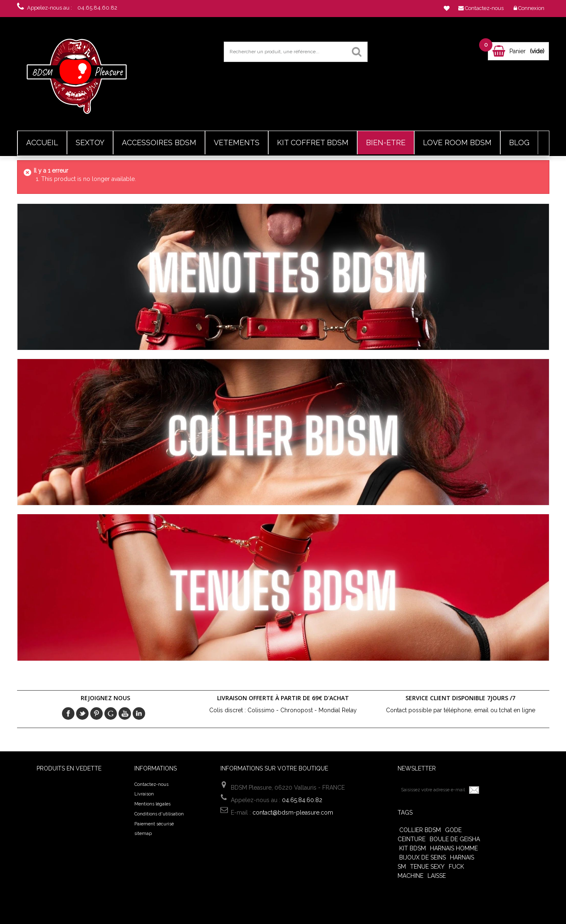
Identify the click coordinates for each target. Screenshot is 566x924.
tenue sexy (427, 867)
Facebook (68, 713)
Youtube (125, 713)
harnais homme (454, 848)
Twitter (82, 713)
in (139, 713)
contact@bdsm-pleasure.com (293, 813)
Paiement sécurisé (154, 824)
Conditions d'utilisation (159, 814)
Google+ (111, 713)
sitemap (143, 834)
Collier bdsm (420, 830)
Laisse (437, 876)
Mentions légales (152, 804)
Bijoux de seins (423, 857)
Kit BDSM (413, 848)
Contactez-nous (151, 784)
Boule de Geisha (455, 839)
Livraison (144, 794)
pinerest (96, 713)
